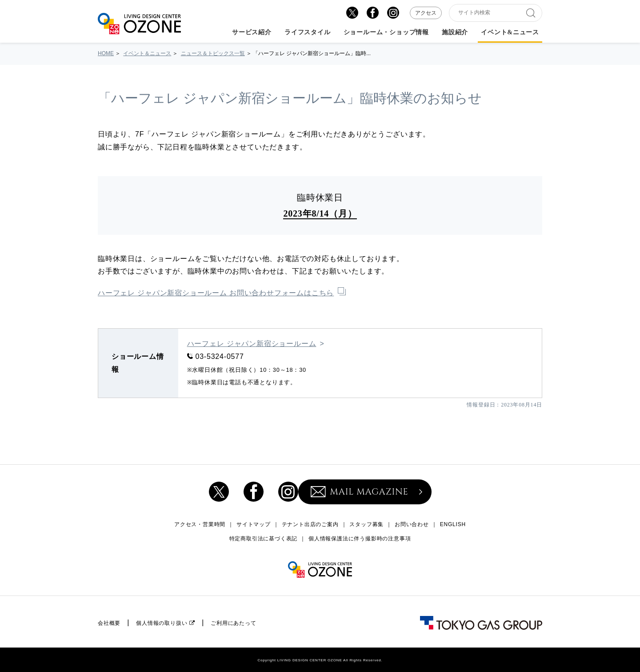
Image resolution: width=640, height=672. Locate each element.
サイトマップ (254, 524)
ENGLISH (453, 524)
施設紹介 (455, 32)
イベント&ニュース (510, 32)
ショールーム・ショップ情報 (386, 32)
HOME (106, 53)
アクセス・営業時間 (200, 524)
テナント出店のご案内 (310, 524)
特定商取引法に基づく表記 (264, 539)
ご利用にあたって (233, 623)
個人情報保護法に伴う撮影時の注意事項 (360, 539)
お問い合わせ (412, 524)
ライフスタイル (308, 32)
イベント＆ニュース (147, 53)
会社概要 (109, 623)
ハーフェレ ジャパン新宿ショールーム (252, 344)
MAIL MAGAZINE (360, 492)
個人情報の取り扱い (162, 623)
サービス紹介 (252, 32)
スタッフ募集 (366, 524)
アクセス (426, 13)
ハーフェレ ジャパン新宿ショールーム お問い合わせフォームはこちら (216, 293)
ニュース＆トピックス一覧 (213, 53)
